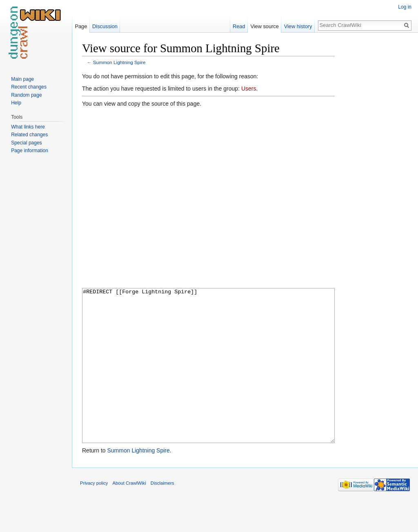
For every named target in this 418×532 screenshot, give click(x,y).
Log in (405, 7)
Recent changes (29, 87)
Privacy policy (94, 514)
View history (298, 26)
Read (239, 26)
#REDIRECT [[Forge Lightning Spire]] (208, 381)
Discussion (105, 26)
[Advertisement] (376, 163)
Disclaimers (162, 514)
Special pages (26, 143)
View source (264, 26)
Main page (22, 79)
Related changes (29, 135)
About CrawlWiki (129, 514)
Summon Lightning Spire (119, 62)
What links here (28, 127)
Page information (30, 151)
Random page (26, 95)
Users (249, 89)
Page (81, 26)
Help (16, 103)
